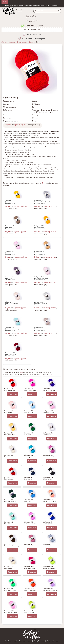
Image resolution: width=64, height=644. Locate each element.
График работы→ (32, 16)
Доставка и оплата (26, 6)
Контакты (54, 6)
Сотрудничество (39, 6)
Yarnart (34, 101)
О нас (48, 6)
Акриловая (36, 110)
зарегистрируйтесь (20, 125)
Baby (43, 183)
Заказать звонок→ (32, 18)
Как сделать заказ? (12, 6)
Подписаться (12, 394)
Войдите (8, 125)
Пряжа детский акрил (45, 112)
